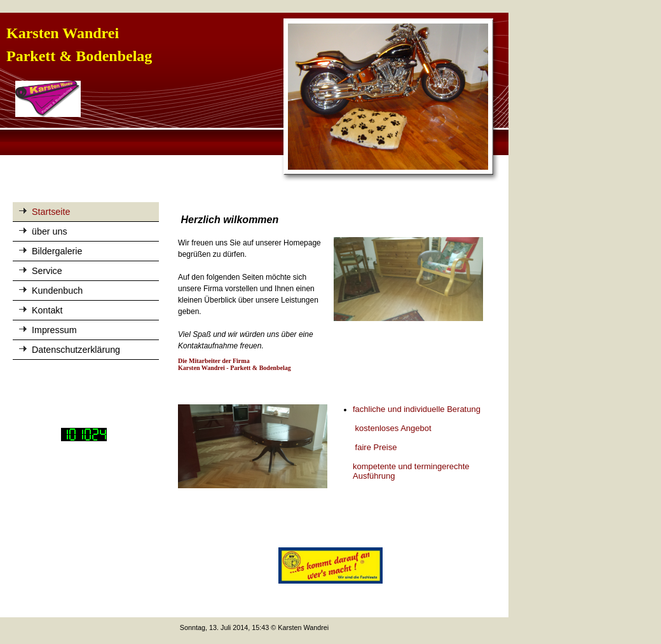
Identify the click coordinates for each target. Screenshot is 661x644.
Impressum (54, 330)
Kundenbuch (57, 291)
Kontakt (47, 310)
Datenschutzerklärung (76, 350)
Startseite (51, 212)
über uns (50, 231)
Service (47, 271)
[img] (254, 98)
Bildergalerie (57, 251)
